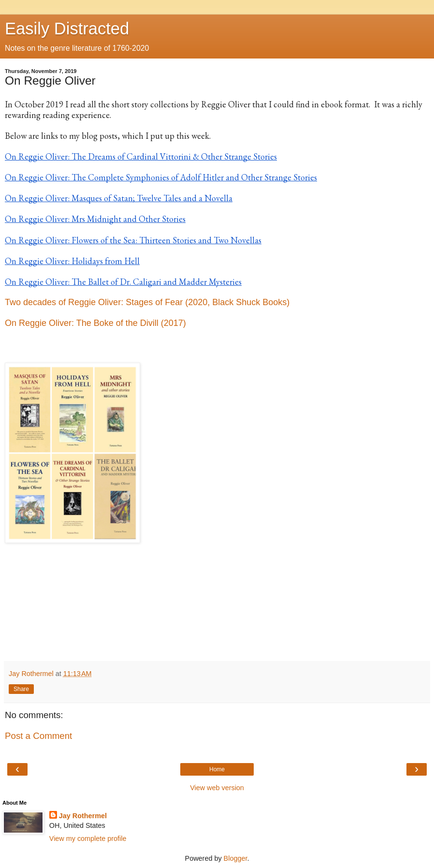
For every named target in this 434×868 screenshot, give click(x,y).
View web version (217, 788)
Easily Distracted (67, 29)
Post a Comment (38, 736)
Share (21, 689)
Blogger (236, 858)
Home (217, 769)
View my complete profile (88, 839)
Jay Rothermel (83, 816)
